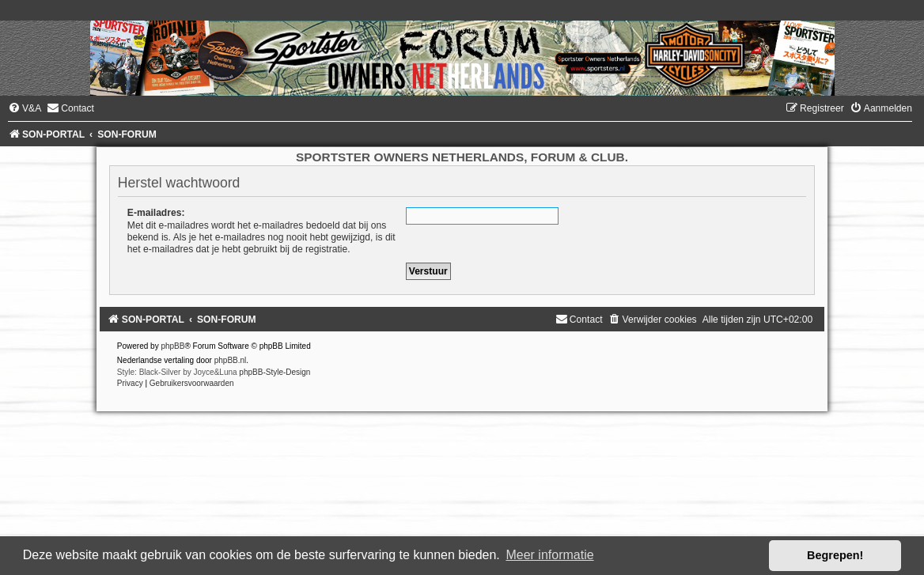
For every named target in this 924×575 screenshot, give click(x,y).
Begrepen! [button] (835, 555)
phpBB (172, 346)
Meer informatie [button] (549, 555)
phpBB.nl (231, 360)
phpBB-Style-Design (275, 372)
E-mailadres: (156, 213)
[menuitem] (25, 108)
